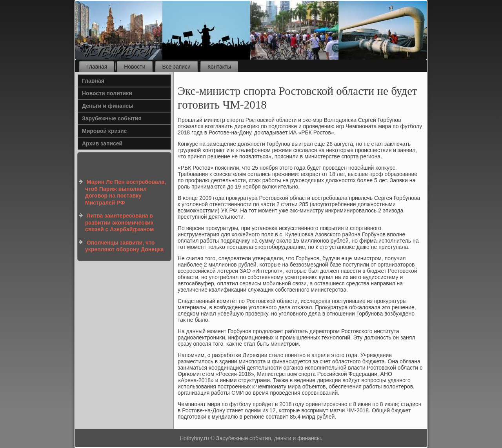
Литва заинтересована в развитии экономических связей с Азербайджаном (119, 222)
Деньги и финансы (108, 106)
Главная (97, 67)
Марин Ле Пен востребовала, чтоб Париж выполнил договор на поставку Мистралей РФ (125, 192)
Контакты (219, 67)
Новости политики (107, 93)
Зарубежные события (112, 118)
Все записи (176, 67)
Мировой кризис (104, 131)
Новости (135, 67)
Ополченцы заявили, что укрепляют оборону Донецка (124, 246)
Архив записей (102, 143)
